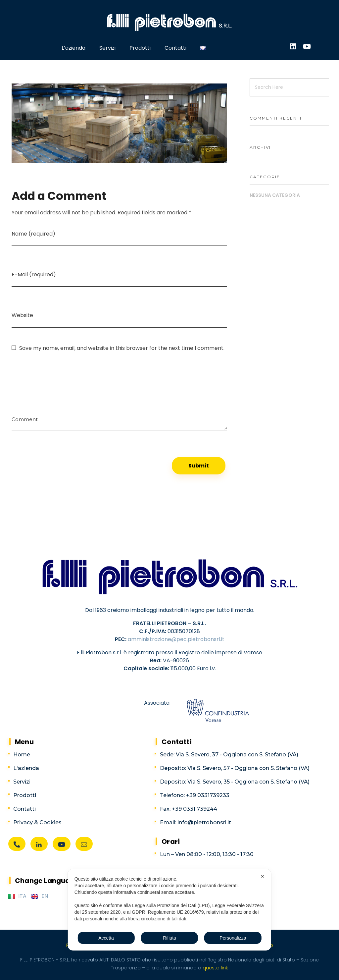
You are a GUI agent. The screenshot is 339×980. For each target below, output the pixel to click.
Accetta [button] (106, 938)
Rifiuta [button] (169, 938)
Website (22, 315)
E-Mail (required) (34, 274)
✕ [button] (263, 876)
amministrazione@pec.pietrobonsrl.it (176, 639)
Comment (25, 417)
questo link (215, 968)
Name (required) (33, 234)
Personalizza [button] (233, 938)
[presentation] (62, 374)
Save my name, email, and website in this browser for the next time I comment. (122, 348)
